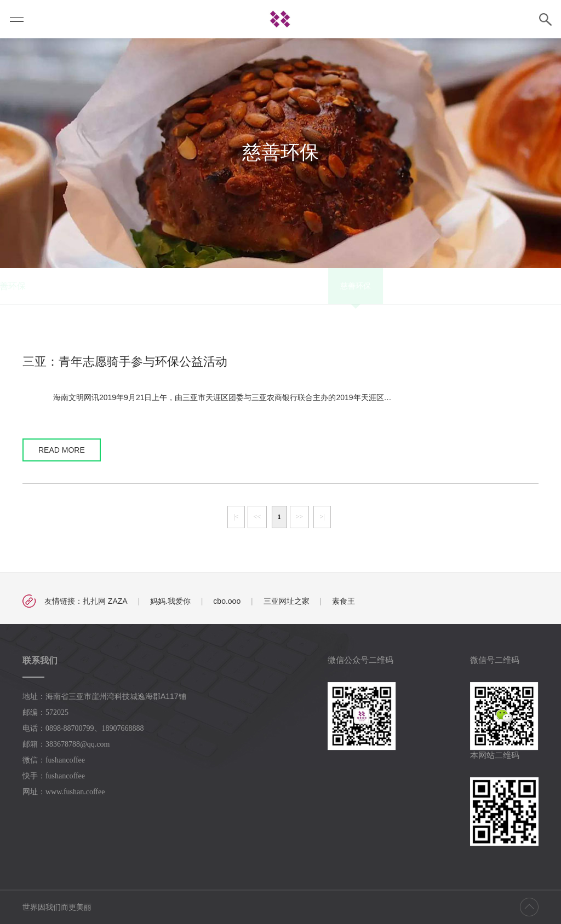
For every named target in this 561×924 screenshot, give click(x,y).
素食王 (344, 601)
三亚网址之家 (287, 601)
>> (300, 517)
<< (257, 517)
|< (236, 517)
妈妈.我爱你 (170, 601)
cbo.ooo (227, 601)
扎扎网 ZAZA (105, 601)
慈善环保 (176, 286)
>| (322, 517)
